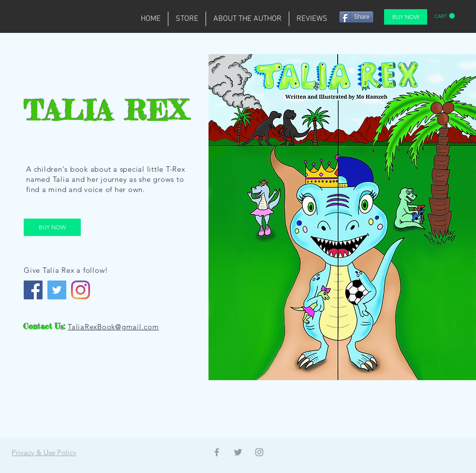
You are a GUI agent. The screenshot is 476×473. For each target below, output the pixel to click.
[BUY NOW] (406, 17)
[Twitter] (57, 290)
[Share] (356, 17)
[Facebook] (33, 290)
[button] (445, 16)
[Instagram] (81, 290)
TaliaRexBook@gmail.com (113, 327)
